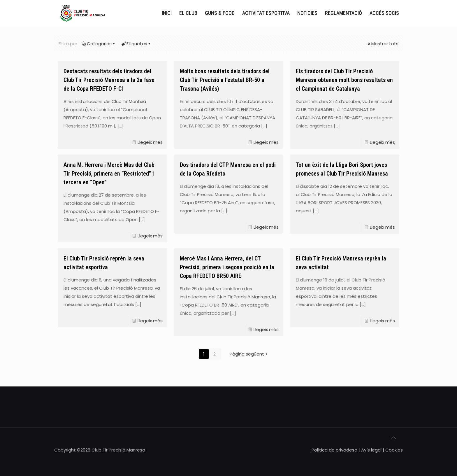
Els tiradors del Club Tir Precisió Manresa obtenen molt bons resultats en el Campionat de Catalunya (344, 80)
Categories (99, 44)
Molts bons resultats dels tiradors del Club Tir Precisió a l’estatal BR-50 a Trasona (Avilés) (225, 80)
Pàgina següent (249, 354)
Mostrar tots (383, 44)
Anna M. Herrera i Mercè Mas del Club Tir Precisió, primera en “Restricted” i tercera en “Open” (109, 174)
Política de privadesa (334, 450)
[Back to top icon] (397, 440)
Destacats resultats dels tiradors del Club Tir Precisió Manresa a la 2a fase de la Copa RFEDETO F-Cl (109, 80)
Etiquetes (136, 44)
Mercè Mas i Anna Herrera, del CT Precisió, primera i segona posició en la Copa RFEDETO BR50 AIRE (227, 267)
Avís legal (371, 450)
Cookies (394, 450)
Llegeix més (150, 142)
